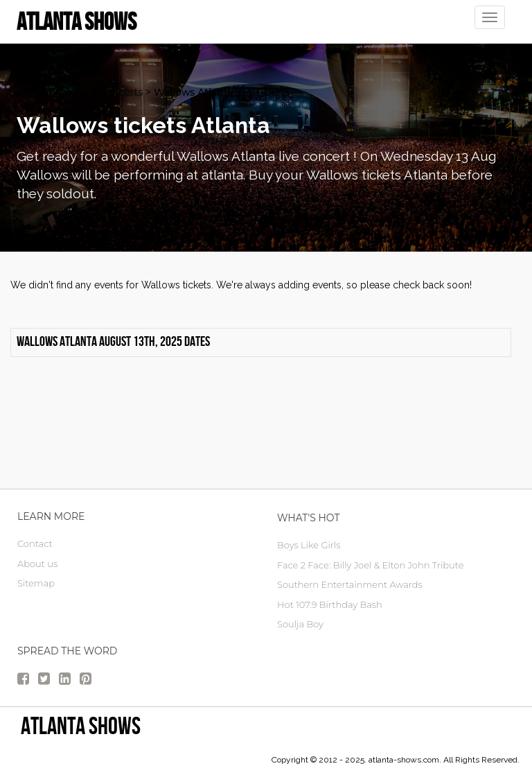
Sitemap (36, 583)
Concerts (121, 92)
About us (37, 564)
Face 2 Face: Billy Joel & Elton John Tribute (370, 565)
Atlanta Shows (81, 725)
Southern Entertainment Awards (350, 584)
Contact (35, 543)
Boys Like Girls (309, 545)
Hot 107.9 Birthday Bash (330, 604)
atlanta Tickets (52, 92)
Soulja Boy (300, 624)
